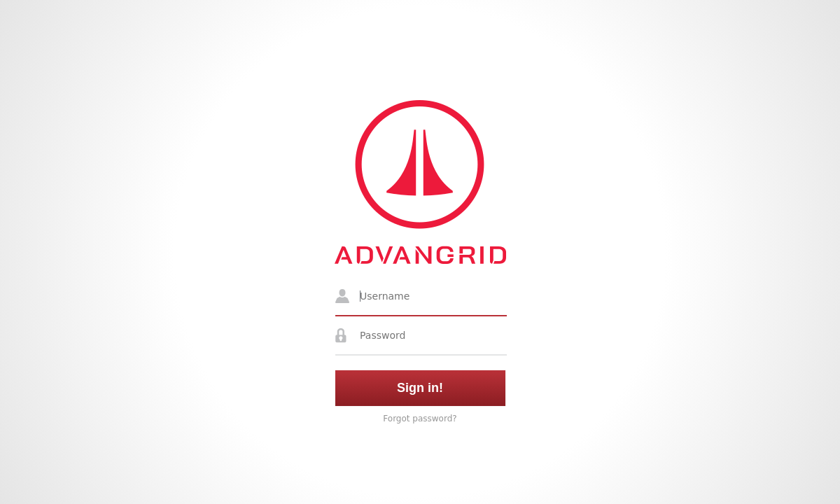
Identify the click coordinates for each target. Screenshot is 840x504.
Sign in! (420, 388)
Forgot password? (420, 419)
